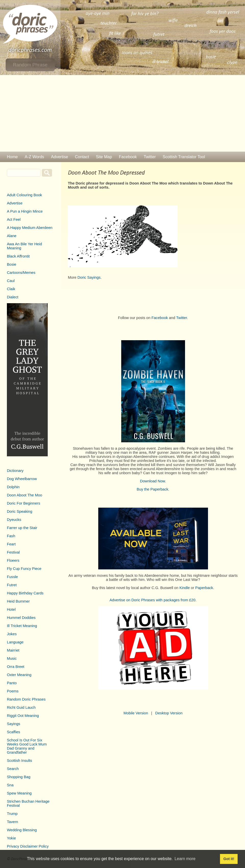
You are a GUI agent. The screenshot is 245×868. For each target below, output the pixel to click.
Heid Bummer (18, 601)
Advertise (60, 157)
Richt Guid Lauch (21, 707)
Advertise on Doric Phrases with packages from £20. (153, 600)
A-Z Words (34, 157)
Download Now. (153, 481)
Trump (12, 814)
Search (13, 769)
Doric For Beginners (23, 503)
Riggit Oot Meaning (23, 716)
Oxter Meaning (19, 675)
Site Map (104, 157)
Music (12, 658)
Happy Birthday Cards (25, 593)
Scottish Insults (20, 761)
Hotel (11, 609)
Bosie (12, 264)
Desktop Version (169, 713)
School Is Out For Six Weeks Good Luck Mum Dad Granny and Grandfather (27, 746)
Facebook (128, 157)
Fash (11, 536)
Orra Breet (16, 667)
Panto (12, 683)
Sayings (14, 724)
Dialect (13, 297)
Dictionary (15, 471)
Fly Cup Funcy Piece (24, 569)
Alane (12, 236)
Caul (11, 281)
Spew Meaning (19, 793)
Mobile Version (136, 713)
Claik (11, 289)
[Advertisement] (122, 113)
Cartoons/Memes (21, 273)
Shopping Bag (19, 777)
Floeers (13, 560)
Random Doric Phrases (26, 699)
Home (12, 157)
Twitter (150, 157)
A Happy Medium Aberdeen (30, 228)
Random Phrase (30, 65)
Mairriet (13, 650)
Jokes (12, 634)
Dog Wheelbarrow (22, 479)
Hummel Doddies (21, 618)
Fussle (12, 577)
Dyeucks (14, 520)
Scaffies (14, 732)
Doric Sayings (89, 277)
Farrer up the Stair (22, 528)
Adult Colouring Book (24, 195)
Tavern (13, 822)
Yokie (11, 838)
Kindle (185, 588)
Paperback (204, 588)
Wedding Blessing (22, 830)
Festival (13, 552)
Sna (10, 785)
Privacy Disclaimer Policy (28, 846)
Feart (11, 544)
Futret (12, 585)
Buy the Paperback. (153, 489)
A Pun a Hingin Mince (25, 211)
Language (15, 642)
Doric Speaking (20, 511)
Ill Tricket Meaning (22, 626)
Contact (82, 157)
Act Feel (14, 219)
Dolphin (13, 487)
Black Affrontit (18, 256)
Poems (13, 691)
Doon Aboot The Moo (24, 495)
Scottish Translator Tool (184, 157)
